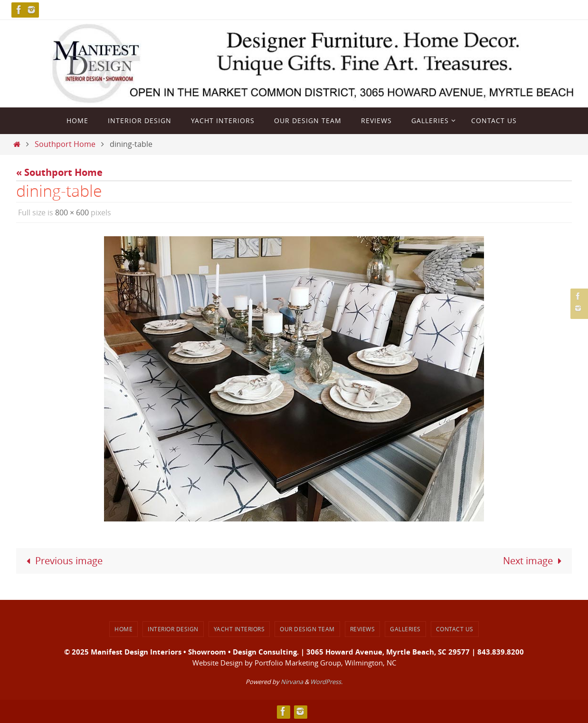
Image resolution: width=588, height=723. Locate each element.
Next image (535, 561)
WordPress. (326, 682)
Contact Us (455, 629)
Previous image (62, 561)
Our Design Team (307, 629)
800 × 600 (72, 212)
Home (123, 629)
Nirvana (292, 682)
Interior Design (173, 629)
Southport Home (65, 144)
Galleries (405, 629)
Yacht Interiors (239, 629)
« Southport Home (59, 172)
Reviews (363, 629)
